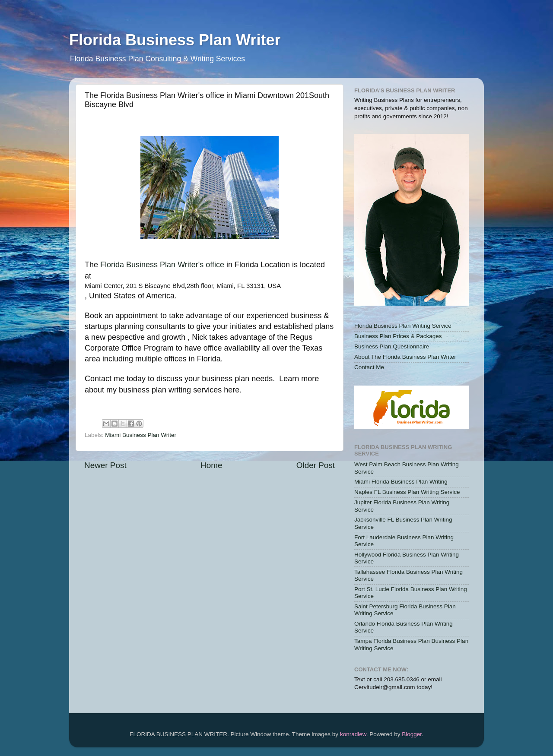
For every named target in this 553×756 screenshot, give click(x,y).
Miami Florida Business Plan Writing (401, 482)
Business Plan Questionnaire (392, 346)
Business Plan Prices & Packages (398, 336)
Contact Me (369, 367)
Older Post (316, 465)
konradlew (353, 734)
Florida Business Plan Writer (175, 40)
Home (211, 465)
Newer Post (105, 465)
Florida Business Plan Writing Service (403, 326)
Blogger (412, 734)
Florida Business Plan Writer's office (162, 265)
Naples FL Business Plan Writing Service (407, 492)
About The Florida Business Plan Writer (405, 357)
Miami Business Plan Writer (141, 435)
